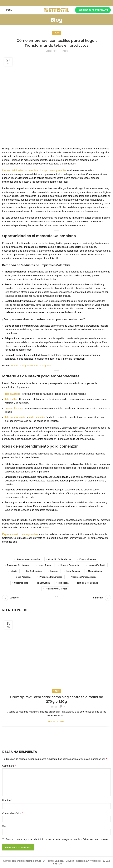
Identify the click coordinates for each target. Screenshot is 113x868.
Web (5, 826)
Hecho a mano (45, 565)
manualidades (95, 571)
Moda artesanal (23, 577)
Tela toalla (10, 399)
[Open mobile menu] (7, 10)
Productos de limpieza (51, 577)
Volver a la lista (56, 598)
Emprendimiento (88, 559)
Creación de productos (60, 559)
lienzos (54, 571)
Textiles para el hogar (56, 589)
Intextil (14, 571)
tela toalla (63, 583)
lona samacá (73, 571)
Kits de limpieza (34, 571)
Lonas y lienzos (13, 408)
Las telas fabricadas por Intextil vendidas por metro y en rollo (34, 170)
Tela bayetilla (12, 394)
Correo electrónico (13, 813)
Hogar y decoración (70, 565)
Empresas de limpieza (18, 565)
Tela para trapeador (16, 417)
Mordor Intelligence (21, 366)
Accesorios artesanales (28, 559)
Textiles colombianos (87, 583)
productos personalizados (84, 577)
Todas (56, 33)
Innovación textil (97, 565)
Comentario (9, 766)
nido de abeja (36, 417)
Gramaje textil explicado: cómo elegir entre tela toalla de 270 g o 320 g (57, 699)
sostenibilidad (21, 583)
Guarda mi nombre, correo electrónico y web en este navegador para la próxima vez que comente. (57, 839)
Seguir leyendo (56, 722)
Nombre (7, 800)
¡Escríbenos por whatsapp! (93, 10)
